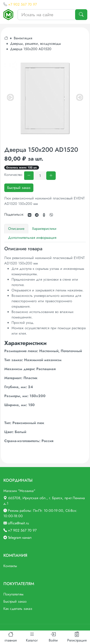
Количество (13, 175)
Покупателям (13, 594)
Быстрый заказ (19, 188)
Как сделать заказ (18, 609)
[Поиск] (81, 15)
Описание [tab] (16, 229)
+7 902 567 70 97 (22, 4)
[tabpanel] (45, 345)
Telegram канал (20, 538)
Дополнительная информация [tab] (32, 238)
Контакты (10, 566)
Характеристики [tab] (44, 229)
